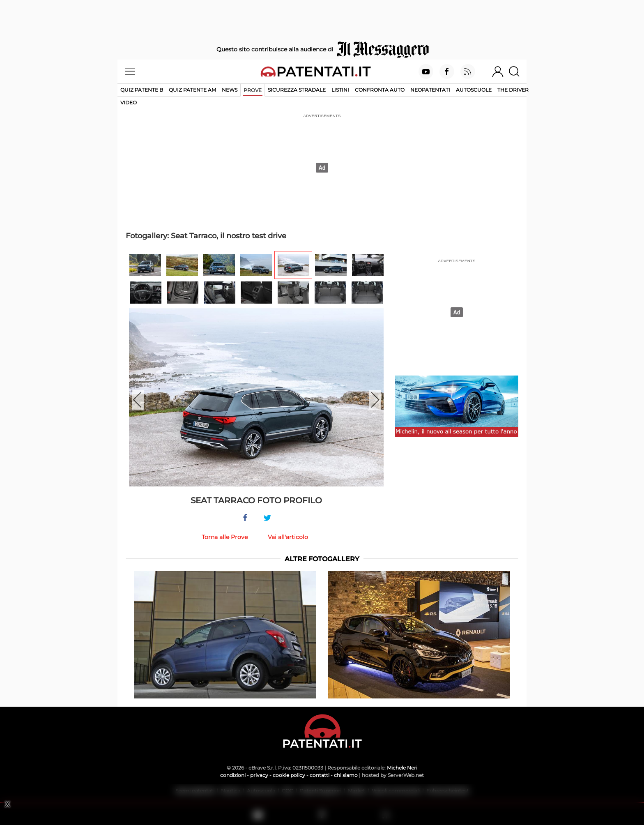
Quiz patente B (142, 90)
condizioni (233, 775)
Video (129, 103)
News (230, 90)
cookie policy (289, 775)
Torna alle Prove (225, 537)
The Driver (513, 90)
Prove (253, 90)
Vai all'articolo (288, 537)
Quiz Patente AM (192, 90)
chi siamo (346, 775)
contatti (320, 775)
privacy (259, 775)
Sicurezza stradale (297, 90)
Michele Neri (402, 768)
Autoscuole (474, 90)
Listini (340, 90)
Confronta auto (380, 90)
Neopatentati (430, 90)
